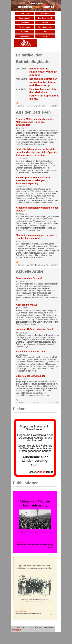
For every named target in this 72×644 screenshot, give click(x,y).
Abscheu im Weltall (26, 305)
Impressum (17, 630)
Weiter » (55, 106)
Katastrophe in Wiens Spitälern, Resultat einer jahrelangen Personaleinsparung (33, 180)
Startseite (24, 14)
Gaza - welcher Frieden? (29, 278)
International (24, 18)
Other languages (45, 27)
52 (44, 106)
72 (44, 403)
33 (33, 265)
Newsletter (25, 36)
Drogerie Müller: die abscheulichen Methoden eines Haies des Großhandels (35, 122)
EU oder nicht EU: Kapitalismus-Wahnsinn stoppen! (43, 72)
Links (45, 32)
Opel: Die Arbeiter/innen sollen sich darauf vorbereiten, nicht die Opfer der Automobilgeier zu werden (37, 152)
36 (42, 265)
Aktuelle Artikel (30, 271)
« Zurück (20, 106)
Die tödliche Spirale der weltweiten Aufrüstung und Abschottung (43, 82)
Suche (45, 36)
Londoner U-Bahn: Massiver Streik (35, 329)
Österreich (45, 14)
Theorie (45, 23)
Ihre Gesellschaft (45, 18)
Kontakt (25, 32)
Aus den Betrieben (33, 112)
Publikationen (24, 27)
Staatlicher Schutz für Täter (31, 352)
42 (47, 265)
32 (31, 265)
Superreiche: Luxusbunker (30, 376)
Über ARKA (26, 43)
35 (39, 265)
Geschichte (25, 23)
